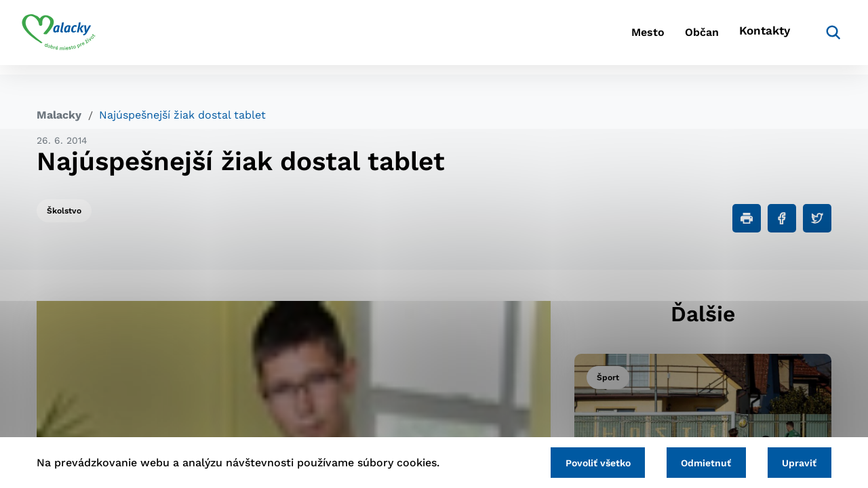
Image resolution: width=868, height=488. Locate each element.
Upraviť (796, 462)
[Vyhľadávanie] (811, 37)
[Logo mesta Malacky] (74, 37)
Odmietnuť (697, 462)
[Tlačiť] (747, 218)
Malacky (59, 115)
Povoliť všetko (583, 462)
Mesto (603, 38)
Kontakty (746, 38)
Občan (671, 38)
